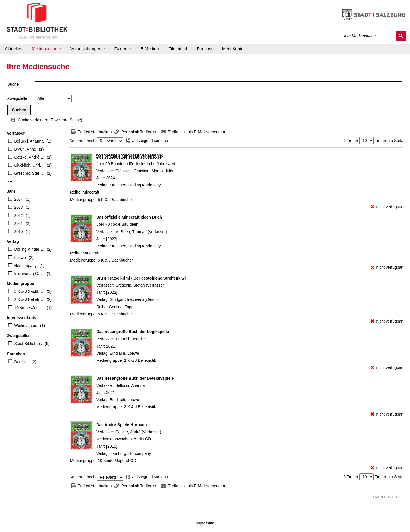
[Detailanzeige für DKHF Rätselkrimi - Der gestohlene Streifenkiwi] (141, 278)
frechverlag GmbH (29, 274)
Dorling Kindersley (29, 249)
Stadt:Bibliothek (28, 344)
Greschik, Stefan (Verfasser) (29, 173)
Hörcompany (25, 266)
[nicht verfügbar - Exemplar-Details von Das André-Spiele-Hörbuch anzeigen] (387, 468)
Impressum (205, 523)
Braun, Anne (25, 149)
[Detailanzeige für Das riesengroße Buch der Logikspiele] (133, 332)
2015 (19, 231)
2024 (19, 199)
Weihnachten (26, 326)
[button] (46, 49)
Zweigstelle (17, 98)
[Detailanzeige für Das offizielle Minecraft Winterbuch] (129, 156)
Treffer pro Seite (389, 141)
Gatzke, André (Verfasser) (29, 157)
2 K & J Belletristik (29, 299)
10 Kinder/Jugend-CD (29, 308)
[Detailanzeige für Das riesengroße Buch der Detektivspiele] (135, 378)
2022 (19, 215)
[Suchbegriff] (367, 36)
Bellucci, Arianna (29, 141)
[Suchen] (401, 36)
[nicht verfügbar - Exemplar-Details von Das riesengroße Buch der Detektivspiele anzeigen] (387, 414)
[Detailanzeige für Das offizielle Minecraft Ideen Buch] (129, 217)
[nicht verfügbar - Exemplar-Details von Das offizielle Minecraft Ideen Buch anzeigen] (387, 267)
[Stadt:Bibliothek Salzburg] (37, 21)
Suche (13, 84)
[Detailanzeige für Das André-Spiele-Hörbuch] (122, 425)
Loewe (20, 258)
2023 (19, 207)
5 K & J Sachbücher (29, 291)
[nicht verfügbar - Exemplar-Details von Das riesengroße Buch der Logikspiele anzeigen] (387, 368)
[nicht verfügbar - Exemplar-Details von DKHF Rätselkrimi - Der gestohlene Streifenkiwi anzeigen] (387, 321)
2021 (19, 223)
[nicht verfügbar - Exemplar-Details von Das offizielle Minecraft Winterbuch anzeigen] (387, 207)
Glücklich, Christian (29, 165)
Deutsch (21, 362)
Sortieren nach (82, 141)
